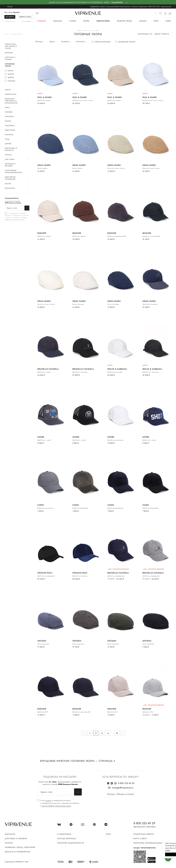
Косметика (10, 188)
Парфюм (9, 112)
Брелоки (9, 53)
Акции (143, 21)
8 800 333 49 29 (154, 7)
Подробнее (117, 2)
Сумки (73, 21)
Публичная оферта (144, 834)
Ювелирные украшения (10, 178)
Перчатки (9, 117)
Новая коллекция (102, 42)
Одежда (58, 21)
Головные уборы (10, 65)
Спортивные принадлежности (13, 172)
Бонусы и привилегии (18, 852)
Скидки (42, 21)
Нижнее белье (124, 21)
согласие (14, 213)
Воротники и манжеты (11, 149)
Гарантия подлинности (71, 843)
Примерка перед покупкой (20, 847)
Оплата (9, 843)
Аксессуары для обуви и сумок (11, 46)
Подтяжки (10, 126)
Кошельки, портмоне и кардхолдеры (11, 101)
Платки (8, 155)
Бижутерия (10, 130)
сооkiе (128, 850)
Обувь (86, 21)
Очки (7, 107)
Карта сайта (140, 839)
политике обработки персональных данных (16, 218)
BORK (168, 21)
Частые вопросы (67, 839)
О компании (64, 834)
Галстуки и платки (10, 58)
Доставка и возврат (16, 839)
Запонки (9, 135)
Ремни (8, 121)
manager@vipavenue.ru (123, 788)
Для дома (10, 159)
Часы (7, 139)
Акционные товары (127, 42)
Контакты (10, 834)
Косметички (11, 94)
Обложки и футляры (10, 165)
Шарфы (8, 144)
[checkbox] (15, 71)
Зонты (8, 90)
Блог (156, 21)
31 (117, 733)
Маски (8, 184)
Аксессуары (103, 21)
